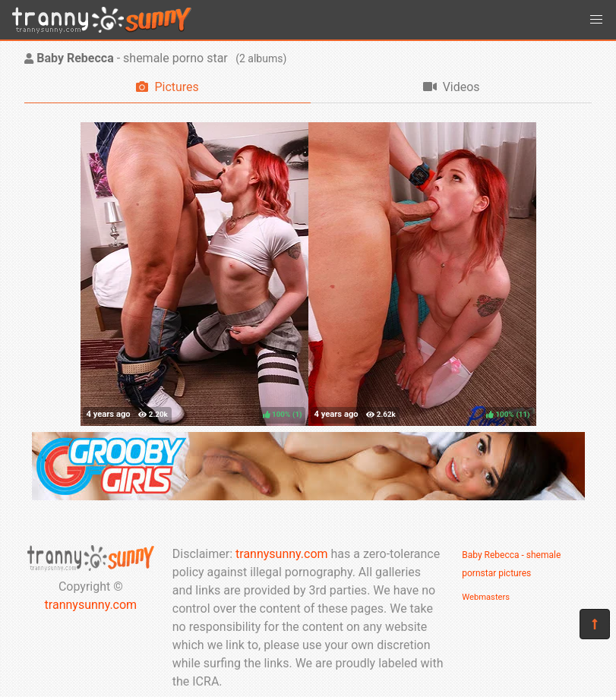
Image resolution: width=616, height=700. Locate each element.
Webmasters (486, 597)
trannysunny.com (91, 605)
